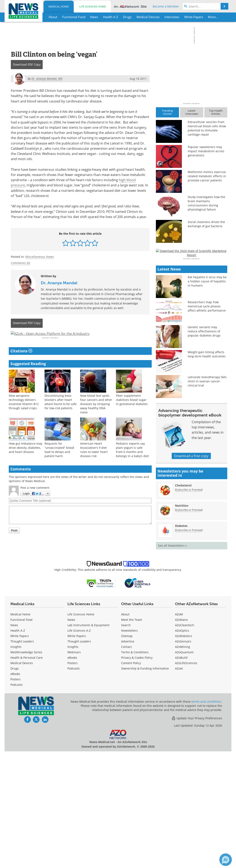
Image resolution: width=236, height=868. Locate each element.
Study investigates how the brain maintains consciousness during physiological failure (206, 203)
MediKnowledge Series (26, 769)
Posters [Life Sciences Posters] (73, 780)
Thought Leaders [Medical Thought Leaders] (22, 758)
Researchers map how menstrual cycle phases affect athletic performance (207, 423)
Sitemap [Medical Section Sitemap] (127, 753)
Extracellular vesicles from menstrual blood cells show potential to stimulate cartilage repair (207, 128)
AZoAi (179, 785)
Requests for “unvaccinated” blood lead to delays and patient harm (59, 461)
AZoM (179, 731)
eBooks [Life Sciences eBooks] (72, 774)
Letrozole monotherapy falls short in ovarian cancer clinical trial (207, 498)
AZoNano (181, 736)
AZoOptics (182, 747)
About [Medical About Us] (125, 731)
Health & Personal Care (27, 774)
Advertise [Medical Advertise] (128, 758)
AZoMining (183, 763)
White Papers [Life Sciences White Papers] (77, 753)
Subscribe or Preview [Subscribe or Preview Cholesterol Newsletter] (189, 606)
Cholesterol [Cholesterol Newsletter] (183, 602)
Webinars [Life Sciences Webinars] (74, 769)
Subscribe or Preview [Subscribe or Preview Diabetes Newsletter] (189, 647)
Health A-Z (18, 747)
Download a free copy (191, 572)
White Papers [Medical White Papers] (20, 753)
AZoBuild (181, 774)
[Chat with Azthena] (226, 860)
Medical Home (59, 6)
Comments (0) (20, 263)
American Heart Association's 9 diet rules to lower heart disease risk (94, 461)
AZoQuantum (184, 769)
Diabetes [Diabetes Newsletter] (181, 642)
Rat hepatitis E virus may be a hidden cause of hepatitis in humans (207, 398)
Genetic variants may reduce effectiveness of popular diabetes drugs (204, 448)
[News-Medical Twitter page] (36, 836)
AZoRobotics (184, 753)
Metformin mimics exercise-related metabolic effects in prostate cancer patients (207, 176)
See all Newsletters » (172, 662)
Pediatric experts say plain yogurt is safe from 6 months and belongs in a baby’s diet (132, 461)
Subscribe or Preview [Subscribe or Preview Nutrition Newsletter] (189, 626)
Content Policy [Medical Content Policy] (131, 780)
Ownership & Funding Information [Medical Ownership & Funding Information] (145, 785)
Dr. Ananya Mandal (59, 283)
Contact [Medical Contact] (126, 763)
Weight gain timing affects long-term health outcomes (207, 471)
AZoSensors (183, 758)
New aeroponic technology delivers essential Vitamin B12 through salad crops (24, 413)
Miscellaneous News (40, 257)
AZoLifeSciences (186, 780)
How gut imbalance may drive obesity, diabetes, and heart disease (25, 459)
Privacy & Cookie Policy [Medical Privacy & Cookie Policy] (137, 774)
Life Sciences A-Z (79, 747)
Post (14, 542)
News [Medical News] (14, 742)
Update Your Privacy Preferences (197, 835)
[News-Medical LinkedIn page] (45, 836)
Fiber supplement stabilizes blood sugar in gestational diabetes (132, 411)
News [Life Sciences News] (71, 736)
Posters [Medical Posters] (16, 796)
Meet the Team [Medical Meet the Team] (132, 736)
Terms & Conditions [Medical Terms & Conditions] (135, 769)
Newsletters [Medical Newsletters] (129, 747)
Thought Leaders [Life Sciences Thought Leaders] (79, 758)
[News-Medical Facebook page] (27, 836)
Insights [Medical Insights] (16, 763)
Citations (21, 362)
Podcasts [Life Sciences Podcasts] (74, 785)
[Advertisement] (80, 339)
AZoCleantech (185, 742)
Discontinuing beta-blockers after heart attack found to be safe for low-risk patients (61, 413)
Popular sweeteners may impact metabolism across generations (206, 151)
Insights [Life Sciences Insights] (73, 763)
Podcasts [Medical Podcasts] (17, 801)
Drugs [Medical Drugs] (15, 785)
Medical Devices (22, 780)
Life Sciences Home (93, 6)
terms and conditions (206, 818)
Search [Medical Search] (126, 742)
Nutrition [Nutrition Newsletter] (182, 622)
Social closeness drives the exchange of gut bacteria (206, 224)
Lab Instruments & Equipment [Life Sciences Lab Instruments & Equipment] (88, 742)
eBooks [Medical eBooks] (15, 790)
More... (213, 17)
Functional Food (21, 736)
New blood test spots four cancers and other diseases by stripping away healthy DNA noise (96, 415)
